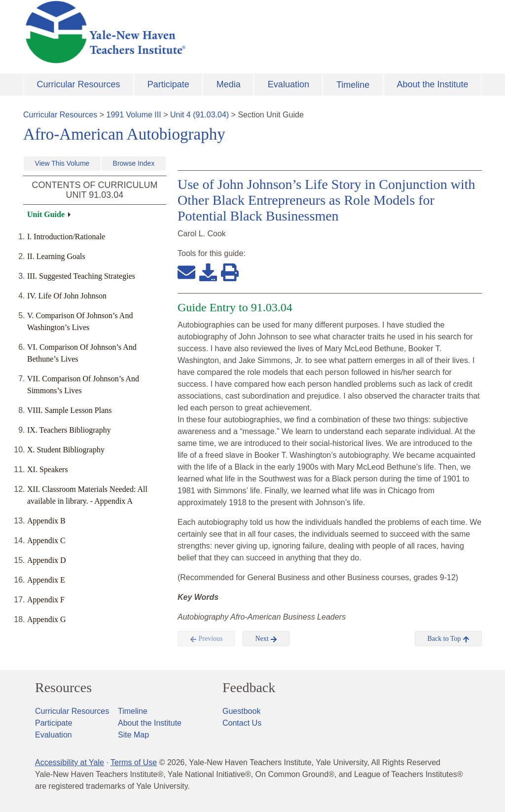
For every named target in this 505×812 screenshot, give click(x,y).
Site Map (133, 735)
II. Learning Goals (56, 256)
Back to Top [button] (448, 639)
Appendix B (46, 521)
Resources (63, 688)
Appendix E (46, 580)
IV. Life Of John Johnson (67, 296)
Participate (168, 84)
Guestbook (241, 711)
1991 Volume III (134, 115)
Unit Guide (46, 214)
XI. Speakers (48, 469)
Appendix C (46, 540)
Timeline (353, 85)
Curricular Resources (79, 84)
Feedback (249, 688)
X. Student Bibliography (66, 450)
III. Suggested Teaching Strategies (81, 276)
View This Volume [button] (62, 163)
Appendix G (47, 619)
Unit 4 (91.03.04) (199, 115)
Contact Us (242, 723)
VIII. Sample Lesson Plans (70, 410)
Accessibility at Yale (70, 762)
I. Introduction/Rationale (66, 237)
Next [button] (266, 639)
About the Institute (432, 84)
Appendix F (46, 600)
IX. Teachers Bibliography (69, 430)
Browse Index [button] (134, 163)
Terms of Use (134, 762)
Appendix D (47, 560)
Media (229, 84)
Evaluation (289, 84)
